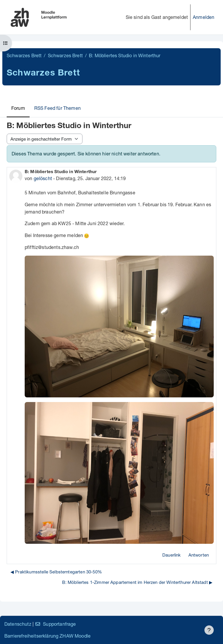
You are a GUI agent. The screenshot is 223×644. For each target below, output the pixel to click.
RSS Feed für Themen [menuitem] (57, 108)
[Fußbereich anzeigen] (209, 630)
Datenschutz (18, 624)
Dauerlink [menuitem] (171, 555)
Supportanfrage (55, 624)
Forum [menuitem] (18, 108)
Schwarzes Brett (24, 55)
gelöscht (43, 178)
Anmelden (204, 17)
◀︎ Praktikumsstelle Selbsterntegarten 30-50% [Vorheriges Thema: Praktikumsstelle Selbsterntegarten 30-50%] (56, 572)
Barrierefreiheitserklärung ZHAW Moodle (47, 636)
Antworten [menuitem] (199, 555)
